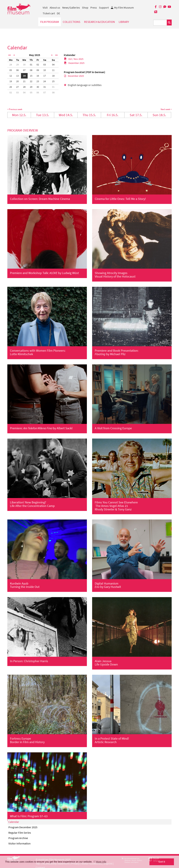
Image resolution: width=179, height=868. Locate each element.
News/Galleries (71, 8)
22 (31, 81)
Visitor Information (19, 843)
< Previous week (15, 109)
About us (55, 8)
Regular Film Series (20, 833)
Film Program (50, 22)
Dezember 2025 (74, 63)
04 (53, 65)
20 (17, 81)
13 (17, 76)
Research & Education (99, 22)
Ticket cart (49, 13)
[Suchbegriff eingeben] (160, 23)
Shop (85, 8)
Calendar (14, 822)
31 (45, 87)
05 (11, 70)
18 (53, 76)
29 (17, 65)
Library (124, 22)
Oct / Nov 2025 (74, 59)
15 (31, 76)
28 (11, 65)
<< (9, 55)
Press (94, 8)
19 (11, 81)
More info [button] (101, 862)
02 (38, 65)
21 (24, 81)
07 (24, 70)
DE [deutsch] (58, 13)
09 (38, 70)
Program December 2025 (23, 827)
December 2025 (74, 76)
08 (31, 70)
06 (17, 70)
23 (38, 81)
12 (11, 76)
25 (53, 81)
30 (24, 65)
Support (104, 8)
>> (56, 55)
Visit (45, 8)
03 (45, 65)
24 (45, 81)
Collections (71, 22)
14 (24, 76)
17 (45, 76)
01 (31, 65)
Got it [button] (162, 862)
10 (45, 70)
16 (38, 76)
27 (17, 87)
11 (53, 70)
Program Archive (18, 838)
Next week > (166, 109)
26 (11, 87)
